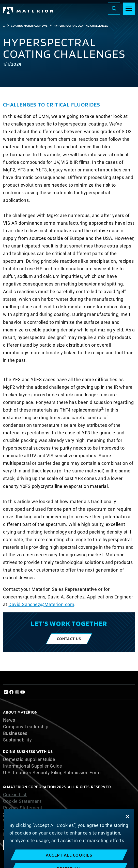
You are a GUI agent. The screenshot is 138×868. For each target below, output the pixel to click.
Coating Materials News (29, 26)
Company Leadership (26, 727)
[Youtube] (23, 692)
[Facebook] (11, 692)
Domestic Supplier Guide (29, 759)
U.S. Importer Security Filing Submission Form (52, 773)
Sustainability (17, 740)
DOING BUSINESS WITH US (28, 751)
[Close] (128, 825)
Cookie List (15, 795)
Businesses (15, 733)
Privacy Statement (23, 808)
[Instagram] (17, 692)
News (9, 720)
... (4, 26)
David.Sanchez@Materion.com (41, 604)
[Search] (114, 9)
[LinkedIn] (6, 692)
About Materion (20, 712)
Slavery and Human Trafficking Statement (48, 814)
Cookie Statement (22, 801)
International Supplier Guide (33, 766)
